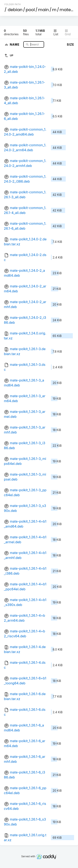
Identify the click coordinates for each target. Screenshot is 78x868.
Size (70, 44)
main (43, 10)
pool (30, 10)
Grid (68, 32)
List (56, 32)
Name (15, 44)
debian (15, 10)
